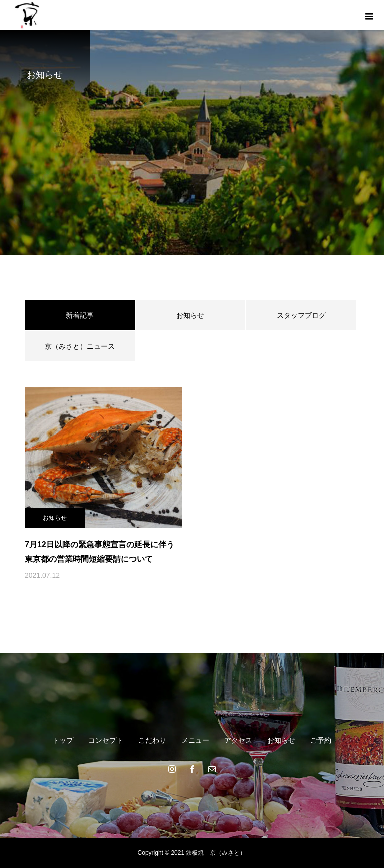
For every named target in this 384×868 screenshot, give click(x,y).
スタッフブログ (301, 315)
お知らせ (190, 315)
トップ (63, 740)
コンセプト (106, 740)
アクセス (238, 740)
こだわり (152, 740)
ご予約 (321, 740)
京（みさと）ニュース (80, 346)
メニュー (195, 740)
